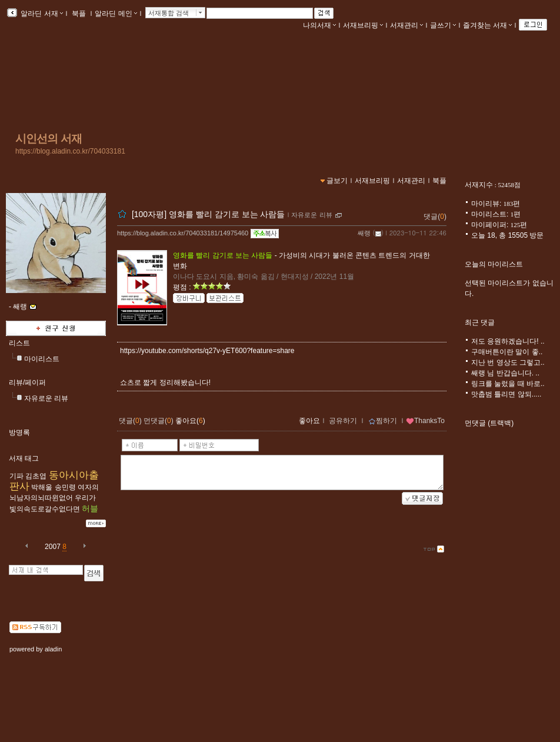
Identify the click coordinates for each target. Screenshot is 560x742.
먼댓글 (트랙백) (489, 423)
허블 (90, 508)
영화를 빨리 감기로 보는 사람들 (223, 255)
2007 (53, 547)
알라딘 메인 (116, 14)
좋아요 (309, 421)
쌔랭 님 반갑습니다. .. (505, 373)
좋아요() (190, 421)
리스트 (19, 343)
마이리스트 (42, 359)
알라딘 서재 (41, 14)
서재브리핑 (363, 25)
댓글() (435, 217)
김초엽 (36, 476)
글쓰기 (443, 25)
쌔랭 (364, 233)
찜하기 (383, 421)
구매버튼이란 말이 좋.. (507, 352)
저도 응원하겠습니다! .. (508, 341)
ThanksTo (425, 421)
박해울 (42, 487)
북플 (79, 14)
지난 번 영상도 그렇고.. (508, 362)
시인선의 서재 (49, 139)
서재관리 (406, 25)
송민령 (65, 487)
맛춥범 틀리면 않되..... (506, 394)
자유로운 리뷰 (46, 398)
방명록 (19, 432)
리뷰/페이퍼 (27, 382)
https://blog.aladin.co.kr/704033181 (70, 151)
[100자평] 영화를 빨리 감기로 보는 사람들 (209, 214)
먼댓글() (159, 421)
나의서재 (319, 25)
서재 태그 (24, 458)
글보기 (337, 181)
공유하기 (343, 421)
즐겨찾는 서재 (487, 25)
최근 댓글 (480, 322)
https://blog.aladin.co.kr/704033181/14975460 (183, 233)
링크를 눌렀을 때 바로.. (508, 384)
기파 (16, 476)
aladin (53, 649)
